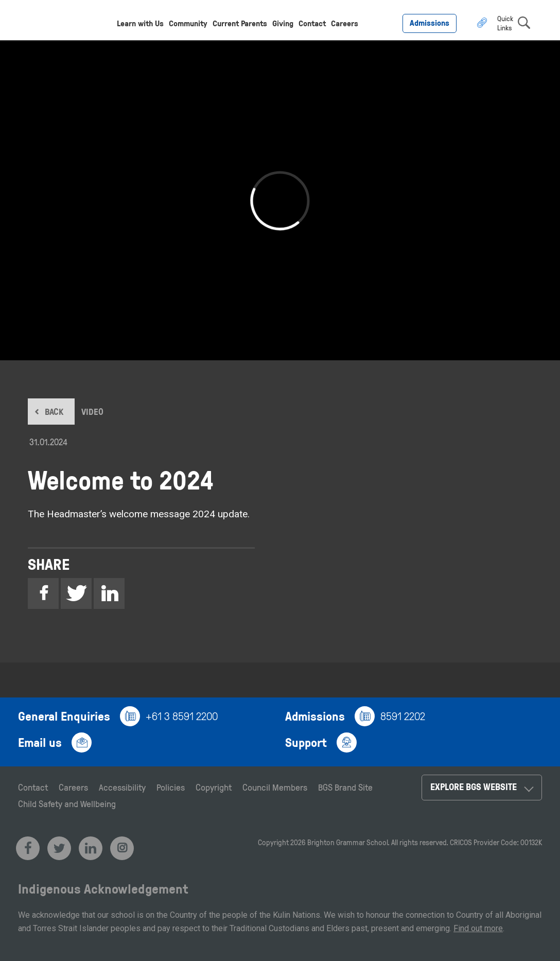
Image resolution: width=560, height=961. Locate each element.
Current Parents (240, 23)
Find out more (478, 928)
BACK (54, 412)
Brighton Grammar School (347, 842)
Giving (283, 23)
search (524, 23)
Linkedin (109, 595)
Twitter (76, 595)
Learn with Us (140, 23)
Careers (345, 23)
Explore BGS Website (474, 787)
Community (188, 23)
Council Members (275, 787)
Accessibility (122, 787)
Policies (171, 787)
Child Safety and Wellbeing (67, 803)
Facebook (43, 595)
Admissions (430, 23)
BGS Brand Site (345, 787)
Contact (312, 23)
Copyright (214, 787)
